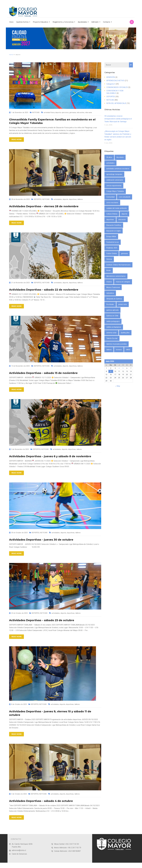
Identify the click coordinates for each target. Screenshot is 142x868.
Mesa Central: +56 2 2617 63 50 (66, 844)
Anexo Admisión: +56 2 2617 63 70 (68, 848)
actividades (58, 199)
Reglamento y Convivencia (63, 22)
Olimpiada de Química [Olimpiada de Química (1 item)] (114, 299)
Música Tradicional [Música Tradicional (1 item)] (113, 287)
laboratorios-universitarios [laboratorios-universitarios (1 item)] (116, 276)
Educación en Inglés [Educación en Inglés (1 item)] (114, 231)
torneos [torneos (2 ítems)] (119, 350)
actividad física (49, 112)
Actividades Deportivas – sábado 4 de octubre (41, 801)
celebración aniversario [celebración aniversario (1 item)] (115, 180)
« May (118, 386)
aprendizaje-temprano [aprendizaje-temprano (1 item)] (114, 174)
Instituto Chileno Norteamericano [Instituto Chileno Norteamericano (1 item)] (118, 265)
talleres (80, 199)
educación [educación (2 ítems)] (122, 220)
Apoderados (82, 22)
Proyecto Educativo (41, 22)
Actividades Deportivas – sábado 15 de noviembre (43, 373)
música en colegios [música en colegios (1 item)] (123, 282)
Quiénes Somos (22, 22)
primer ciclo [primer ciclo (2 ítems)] (123, 304)
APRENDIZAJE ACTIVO (115, 81)
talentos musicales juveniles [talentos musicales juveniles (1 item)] (117, 344)
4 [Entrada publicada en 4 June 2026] (119, 368)
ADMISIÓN (111, 77)
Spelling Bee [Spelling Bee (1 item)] (125, 333)
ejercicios (65, 112)
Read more (17, 139)
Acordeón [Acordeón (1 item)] (120, 157)
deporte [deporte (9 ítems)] (124, 214)
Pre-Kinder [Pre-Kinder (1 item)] (110, 304)
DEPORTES (38, 199)
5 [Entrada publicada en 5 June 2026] (123, 368)
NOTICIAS (36, 112)
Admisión (95, 22)
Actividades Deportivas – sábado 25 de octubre (42, 620)
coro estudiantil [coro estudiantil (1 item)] (125, 197)
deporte (58, 112)
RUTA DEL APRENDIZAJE (116, 103)
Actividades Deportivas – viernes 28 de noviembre (44, 206)
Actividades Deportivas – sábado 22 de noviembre (44, 290)
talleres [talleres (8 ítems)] (109, 350)
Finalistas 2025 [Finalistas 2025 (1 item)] (112, 248)
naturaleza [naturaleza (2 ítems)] (110, 293)
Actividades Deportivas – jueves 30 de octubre (41, 540)
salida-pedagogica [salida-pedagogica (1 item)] (113, 321)
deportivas (73, 199)
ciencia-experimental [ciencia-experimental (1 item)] (114, 186)
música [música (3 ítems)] (109, 282)
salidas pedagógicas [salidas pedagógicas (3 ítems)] (114, 327)
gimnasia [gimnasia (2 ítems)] (124, 253)
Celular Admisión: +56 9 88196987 (67, 851)
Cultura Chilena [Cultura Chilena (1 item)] (112, 214)
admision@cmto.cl (19, 850)
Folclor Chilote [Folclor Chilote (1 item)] (112, 253)
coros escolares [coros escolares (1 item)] (112, 203)
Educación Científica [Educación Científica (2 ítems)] (114, 225)
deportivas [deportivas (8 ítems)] (110, 220)
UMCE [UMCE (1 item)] (128, 350)
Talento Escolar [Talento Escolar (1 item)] (112, 338)
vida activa (80, 112)
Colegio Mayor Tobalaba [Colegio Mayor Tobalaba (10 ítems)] (115, 191)
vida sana (89, 112)
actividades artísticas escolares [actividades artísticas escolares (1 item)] (118, 169)
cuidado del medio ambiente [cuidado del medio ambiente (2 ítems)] (117, 208)
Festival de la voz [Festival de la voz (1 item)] (113, 242)
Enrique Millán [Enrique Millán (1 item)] (111, 236)
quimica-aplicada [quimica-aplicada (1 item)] (113, 310)
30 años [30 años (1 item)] (109, 157)
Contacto (107, 22)
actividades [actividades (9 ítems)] (110, 163)
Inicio (11, 22)
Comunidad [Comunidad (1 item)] (111, 197)
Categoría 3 (111, 84)
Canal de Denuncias (19, 854)
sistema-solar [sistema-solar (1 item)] (111, 333)
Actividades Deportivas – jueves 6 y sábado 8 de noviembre (50, 456)
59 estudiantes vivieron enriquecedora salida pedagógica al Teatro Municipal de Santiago (118, 119)
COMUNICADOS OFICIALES (117, 87)
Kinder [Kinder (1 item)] (109, 270)
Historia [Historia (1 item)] (109, 259)
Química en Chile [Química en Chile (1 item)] (112, 316)
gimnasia (73, 112)
